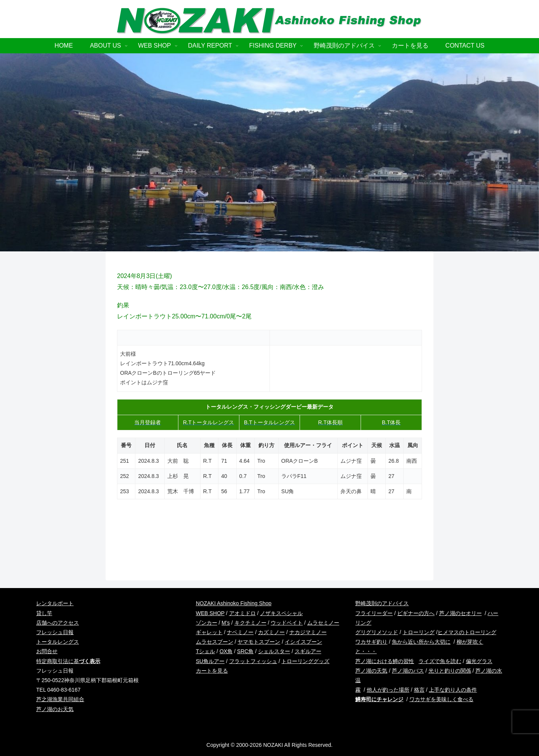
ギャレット (209, 632)
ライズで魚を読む (440, 661)
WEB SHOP (210, 613)
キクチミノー (250, 623)
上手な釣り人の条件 (453, 690)
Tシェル (206, 651)
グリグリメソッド (377, 632)
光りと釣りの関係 (450, 671)
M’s (226, 623)
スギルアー (308, 651)
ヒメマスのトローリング (467, 632)
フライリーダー (374, 613)
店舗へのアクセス (58, 623)
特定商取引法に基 (68, 661)
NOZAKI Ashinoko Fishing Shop (234, 603)
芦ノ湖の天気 (371, 671)
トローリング (419, 632)
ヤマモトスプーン (259, 642)
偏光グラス (479, 661)
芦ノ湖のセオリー (460, 613)
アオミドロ (242, 613)
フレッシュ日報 (55, 632)
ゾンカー (207, 623)
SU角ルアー (210, 661)
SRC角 (245, 651)
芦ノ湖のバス (408, 671)
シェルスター (274, 651)
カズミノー (271, 632)
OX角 (226, 651)
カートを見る (212, 671)
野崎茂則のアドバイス (382, 603)
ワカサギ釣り (371, 642)
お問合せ (47, 651)
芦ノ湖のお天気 (55, 709)
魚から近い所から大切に (421, 642)
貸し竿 (44, 613)
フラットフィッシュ (253, 661)
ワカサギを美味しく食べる (441, 699)
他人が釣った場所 (388, 690)
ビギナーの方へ (416, 613)
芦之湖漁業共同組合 (60, 699)
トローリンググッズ (305, 661)
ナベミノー (240, 632)
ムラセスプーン (215, 642)
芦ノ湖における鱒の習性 (385, 661)
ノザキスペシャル (281, 613)
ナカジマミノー (308, 632)
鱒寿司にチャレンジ (379, 699)
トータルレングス (58, 642)
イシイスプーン (303, 642)
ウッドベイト (287, 623)
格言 (419, 690)
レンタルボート (55, 603)
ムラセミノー (323, 623)
